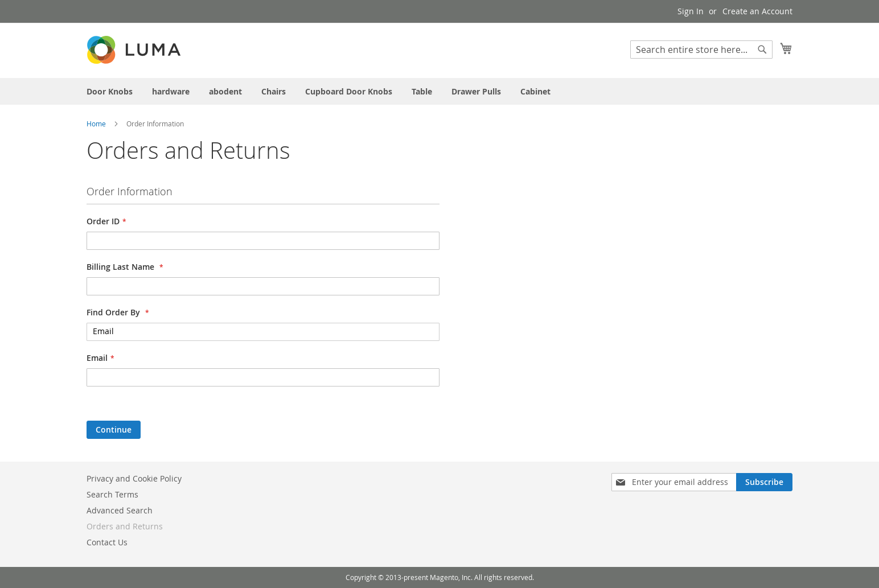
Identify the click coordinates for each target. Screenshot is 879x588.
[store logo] (135, 50)
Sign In (691, 11)
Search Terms (112, 494)
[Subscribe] (764, 482)
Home (97, 124)
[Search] (762, 50)
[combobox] (701, 50)
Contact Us (107, 542)
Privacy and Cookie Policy (134, 478)
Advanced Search (120, 510)
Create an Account (757, 11)
